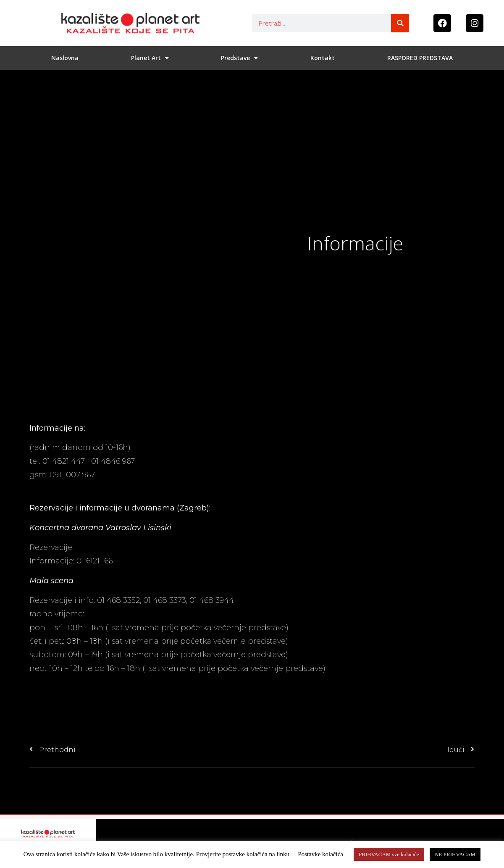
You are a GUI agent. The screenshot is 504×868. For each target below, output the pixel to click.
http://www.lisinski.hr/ (115, 547)
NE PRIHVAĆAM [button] (455, 854)
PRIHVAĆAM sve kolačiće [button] (389, 854)
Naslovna (65, 58)
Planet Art (150, 58)
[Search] (400, 23)
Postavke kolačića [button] (320, 854)
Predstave (239, 58)
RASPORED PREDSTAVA (420, 58)
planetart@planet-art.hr (75, 489)
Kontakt (323, 58)
